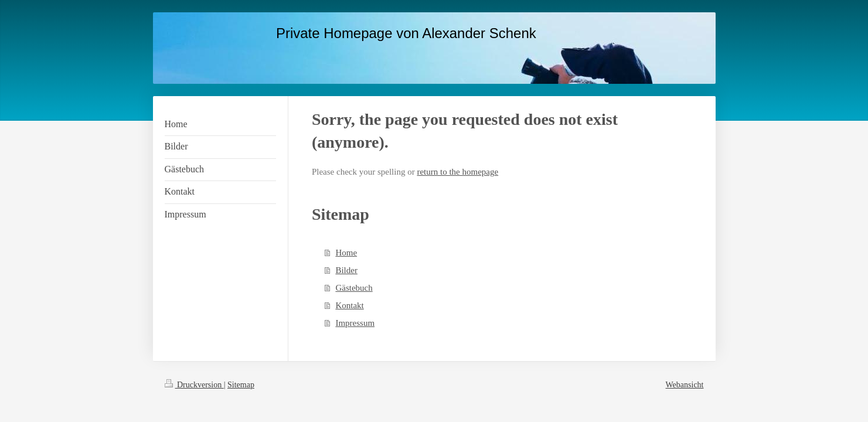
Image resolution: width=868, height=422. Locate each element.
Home (346, 253)
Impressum (355, 323)
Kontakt (349, 305)
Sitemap (241, 385)
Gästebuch (354, 288)
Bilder (346, 270)
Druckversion (194, 385)
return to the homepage (457, 172)
